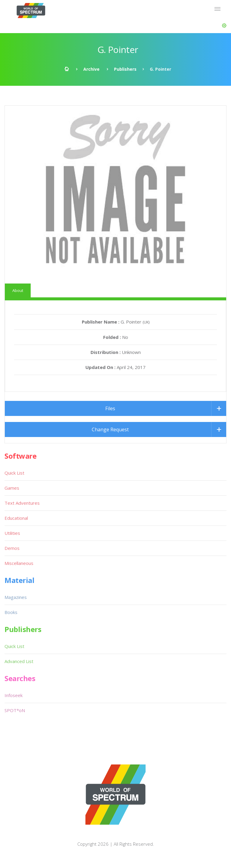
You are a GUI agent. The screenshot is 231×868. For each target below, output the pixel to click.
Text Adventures (22, 503)
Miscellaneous (19, 563)
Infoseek (14, 695)
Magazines (16, 597)
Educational (16, 518)
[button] (224, 26)
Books (11, 612)
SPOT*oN (15, 710)
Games (12, 488)
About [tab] (18, 290)
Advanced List (19, 661)
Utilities (12, 533)
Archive (91, 69)
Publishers (125, 69)
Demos (12, 548)
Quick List (14, 473)
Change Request (110, 429)
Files (110, 408)
